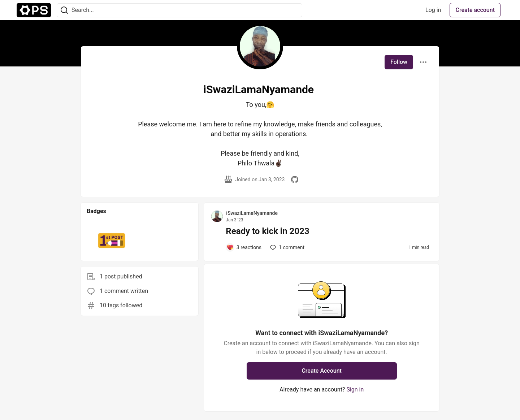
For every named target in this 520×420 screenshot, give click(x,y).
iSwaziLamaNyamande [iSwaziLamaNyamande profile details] (252, 213)
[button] (112, 241)
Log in (433, 10)
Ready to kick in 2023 (267, 231)
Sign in (355, 389)
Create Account (322, 371)
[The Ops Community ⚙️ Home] (34, 10)
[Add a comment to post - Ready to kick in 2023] (244, 247)
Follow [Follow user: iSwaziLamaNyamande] (399, 62)
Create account (475, 10)
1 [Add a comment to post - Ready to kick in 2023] (287, 247)
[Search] (64, 10)
